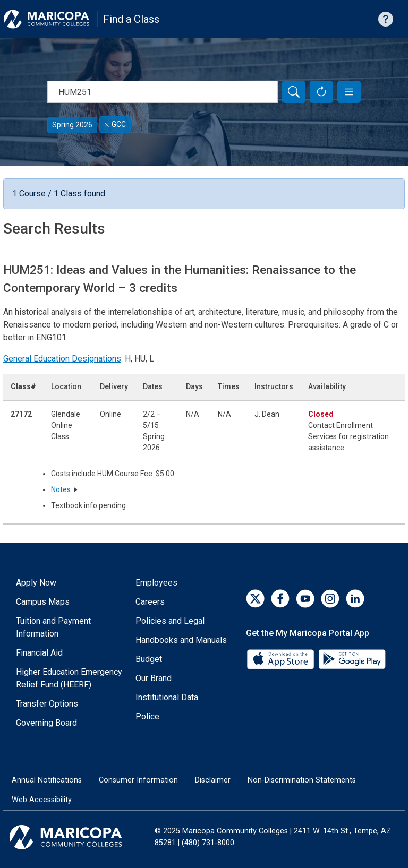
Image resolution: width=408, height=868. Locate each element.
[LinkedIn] (355, 599)
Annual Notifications (47, 780)
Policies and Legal (170, 621)
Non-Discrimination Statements (302, 780)
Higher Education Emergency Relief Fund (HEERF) (69, 678)
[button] (349, 92)
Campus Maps (43, 602)
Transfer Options (47, 704)
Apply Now (36, 583)
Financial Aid (39, 653)
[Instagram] (330, 599)
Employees (156, 583)
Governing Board (46, 723)
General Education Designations (62, 359)
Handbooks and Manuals (181, 640)
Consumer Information (138, 780)
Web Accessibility (42, 800)
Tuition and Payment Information (53, 627)
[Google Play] (352, 658)
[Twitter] (255, 599)
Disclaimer (213, 780)
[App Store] (282, 658)
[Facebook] (280, 599)
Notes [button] (61, 489)
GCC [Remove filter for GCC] (115, 124)
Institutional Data (167, 697)
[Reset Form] (321, 92)
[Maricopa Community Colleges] (79, 837)
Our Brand (154, 678)
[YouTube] (305, 599)
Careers (150, 602)
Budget (149, 659)
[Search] (294, 92)
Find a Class (131, 19)
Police (147, 716)
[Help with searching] (386, 19)
